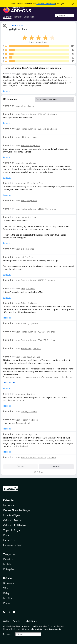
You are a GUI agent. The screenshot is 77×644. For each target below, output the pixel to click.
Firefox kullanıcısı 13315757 (33, 280)
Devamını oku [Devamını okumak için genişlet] (9, 382)
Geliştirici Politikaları (14, 525)
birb (23, 249)
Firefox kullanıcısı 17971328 (33, 332)
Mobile (7, 564)
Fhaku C (25, 323)
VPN (6, 588)
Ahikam (24, 411)
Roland (24, 303)
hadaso (24, 434)
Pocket (7, 603)
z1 (22, 106)
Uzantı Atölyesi (12, 515)
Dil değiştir (8, 634)
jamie (23, 394)
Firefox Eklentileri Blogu (16, 510)
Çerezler (17, 621)
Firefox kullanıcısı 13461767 (33, 74)
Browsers (9, 583)
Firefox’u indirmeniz (46, 4)
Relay (6, 593)
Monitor (8, 598)
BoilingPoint (26, 348)
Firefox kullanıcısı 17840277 (33, 340)
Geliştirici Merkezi (13, 520)
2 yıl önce (32, 217)
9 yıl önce (51, 74)
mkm (23, 163)
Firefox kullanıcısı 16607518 (33, 129)
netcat (24, 217)
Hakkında (9, 505)
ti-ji (22, 257)
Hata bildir (9, 540)
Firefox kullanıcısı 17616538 (33, 457)
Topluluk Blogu (12, 530)
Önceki (20, 467)
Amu (24, 29)
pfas (23, 289)
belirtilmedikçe (14, 626)
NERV (23, 137)
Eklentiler (9, 500)
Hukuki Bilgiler (31, 621)
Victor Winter (27, 183)
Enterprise (9, 569)
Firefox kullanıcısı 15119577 (33, 209)
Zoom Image (16, 26)
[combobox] (64, 16)
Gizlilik (6, 621)
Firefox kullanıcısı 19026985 (34, 114)
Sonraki (57, 467)
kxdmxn (24, 420)
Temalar (18, 17)
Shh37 (24, 201)
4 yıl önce (33, 420)
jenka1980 (26, 357)
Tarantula (25, 146)
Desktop (8, 559)
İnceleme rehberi (12, 545)
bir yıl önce (29, 106)
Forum (7, 535)
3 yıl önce (30, 289)
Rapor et (7, 91)
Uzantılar (7, 17)
